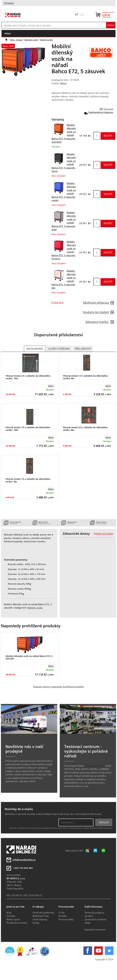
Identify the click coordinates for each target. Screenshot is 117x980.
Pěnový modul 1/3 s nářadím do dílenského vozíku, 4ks (85, 377)
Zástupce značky (100, 322)
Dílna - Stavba (16, 40)
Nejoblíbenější (35, 349)
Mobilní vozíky (47, 40)
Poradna (11, 916)
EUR (82, 15)
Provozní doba (66, 919)
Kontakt (63, 916)
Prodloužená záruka (17, 923)
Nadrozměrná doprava (101, 112)
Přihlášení (9, 3)
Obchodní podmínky (43, 913)
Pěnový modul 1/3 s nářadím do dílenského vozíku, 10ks (28, 429)
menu (8, 34)
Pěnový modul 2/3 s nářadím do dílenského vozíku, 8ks (85, 429)
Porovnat (108, 109)
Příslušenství (83, 349)
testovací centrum (95, 766)
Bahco (63, 83)
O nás (62, 913)
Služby (36, 923)
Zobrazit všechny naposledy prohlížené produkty (58, 687)
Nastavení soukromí (95, 929)
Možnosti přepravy (98, 303)
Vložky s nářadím (59, 349)
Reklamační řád (41, 916)
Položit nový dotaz (103, 533)
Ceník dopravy (40, 919)
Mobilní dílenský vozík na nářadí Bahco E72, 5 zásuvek (29, 657)
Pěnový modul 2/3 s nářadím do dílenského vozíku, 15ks (28, 377)
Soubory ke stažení (98, 312)
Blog (9, 913)
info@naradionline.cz (24, 860)
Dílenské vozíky (31, 40)
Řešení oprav (13, 919)
